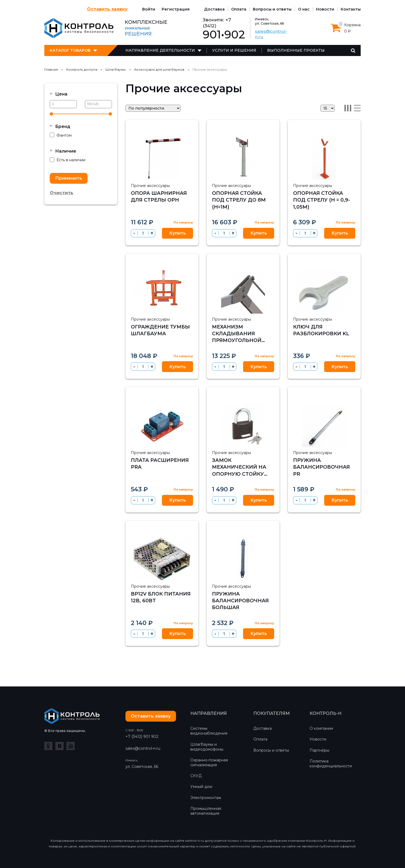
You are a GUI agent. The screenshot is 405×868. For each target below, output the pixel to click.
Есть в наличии (68, 160)
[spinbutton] (143, 233)
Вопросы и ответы (272, 9)
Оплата (239, 9)
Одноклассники (48, 746)
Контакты (351, 9)
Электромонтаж (206, 798)
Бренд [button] (63, 126)
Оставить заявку (107, 9)
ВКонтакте (59, 746)
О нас (304, 9)
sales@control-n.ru (143, 748)
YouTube (71, 746)
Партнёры (319, 750)
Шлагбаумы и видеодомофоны (207, 747)
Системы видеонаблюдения (209, 731)
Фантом (61, 135)
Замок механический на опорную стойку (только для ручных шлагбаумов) (243, 474)
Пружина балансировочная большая (240, 601)
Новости (325, 9)
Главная (51, 69)
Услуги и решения (234, 50)
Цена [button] (61, 94)
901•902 (224, 34)
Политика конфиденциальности (331, 764)
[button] (152, 233)
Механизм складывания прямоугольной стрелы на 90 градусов (237, 341)
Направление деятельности (160, 50)
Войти (149, 9)
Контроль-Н (79, 28)
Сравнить (190, 128)
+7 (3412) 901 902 (142, 737)
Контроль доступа (82, 69)
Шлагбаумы (116, 69)
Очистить (62, 193)
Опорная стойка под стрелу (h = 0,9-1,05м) (322, 200)
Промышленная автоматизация (206, 811)
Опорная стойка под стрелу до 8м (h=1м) (239, 200)
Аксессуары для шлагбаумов (159, 69)
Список (357, 108)
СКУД (196, 776)
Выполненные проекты (296, 50)
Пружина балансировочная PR (321, 467)
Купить (178, 233)
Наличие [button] (66, 151)
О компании (321, 728)
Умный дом (201, 787)
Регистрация (176, 9)
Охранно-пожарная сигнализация (209, 762)
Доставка (214, 9)
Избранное (179, 129)
